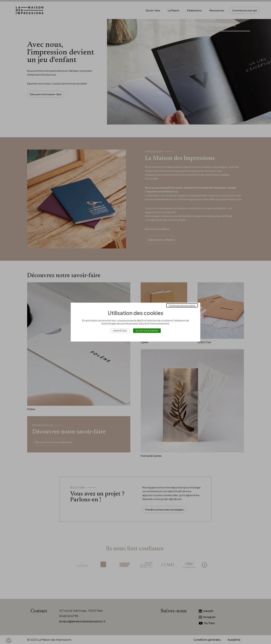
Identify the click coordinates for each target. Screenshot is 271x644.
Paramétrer (120, 331)
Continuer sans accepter (182, 305)
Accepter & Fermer (147, 331)
